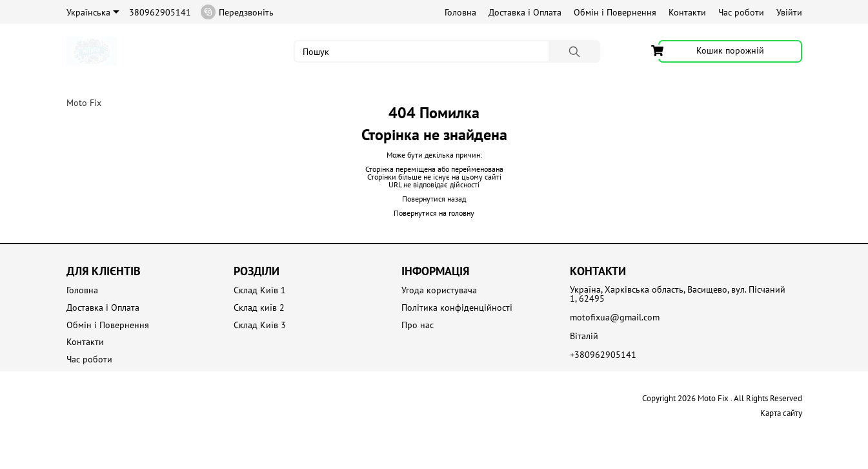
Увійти (789, 12)
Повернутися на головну (434, 213)
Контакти (687, 12)
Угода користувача (439, 290)
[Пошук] (574, 51)
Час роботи (741, 12)
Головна (460, 12)
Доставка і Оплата (525, 12)
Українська (93, 12)
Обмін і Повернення (615, 12)
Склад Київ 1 (260, 290)
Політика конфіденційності (457, 308)
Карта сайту (781, 413)
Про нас (418, 325)
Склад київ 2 (259, 308)
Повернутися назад (434, 199)
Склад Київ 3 (260, 325)
